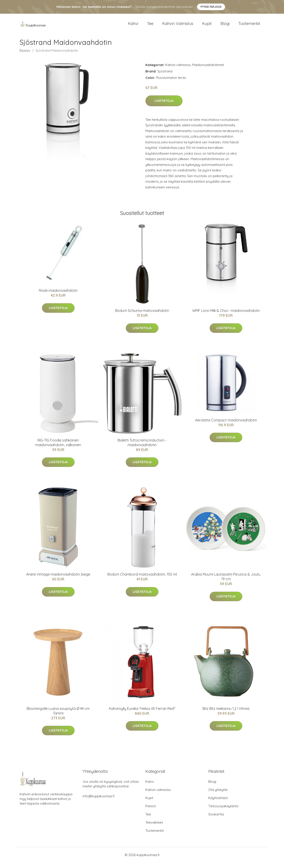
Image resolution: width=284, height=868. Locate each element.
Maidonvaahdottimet (208, 70)
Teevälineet (154, 828)
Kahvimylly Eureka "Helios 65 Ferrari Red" (142, 714)
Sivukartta (216, 820)
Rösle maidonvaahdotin (58, 296)
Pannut (151, 812)
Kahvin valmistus (178, 26)
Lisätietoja (164, 106)
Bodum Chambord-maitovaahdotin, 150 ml (142, 580)
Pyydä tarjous (211, 7)
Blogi (225, 26)
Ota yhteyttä (218, 795)
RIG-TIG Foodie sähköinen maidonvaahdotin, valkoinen (58, 448)
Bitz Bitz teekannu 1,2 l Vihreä (226, 714)
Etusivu (25, 56)
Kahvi (133, 26)
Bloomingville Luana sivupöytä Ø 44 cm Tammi (58, 716)
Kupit (207, 26)
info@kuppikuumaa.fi (99, 802)
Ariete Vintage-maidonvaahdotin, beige (58, 580)
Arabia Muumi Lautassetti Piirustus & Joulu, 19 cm (226, 582)
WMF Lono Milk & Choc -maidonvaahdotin (226, 316)
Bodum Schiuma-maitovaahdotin (142, 316)
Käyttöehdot (218, 803)
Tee (150, 26)
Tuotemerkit (249, 26)
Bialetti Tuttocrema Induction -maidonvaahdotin (142, 448)
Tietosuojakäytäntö (223, 812)
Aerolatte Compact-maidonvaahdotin (226, 426)
